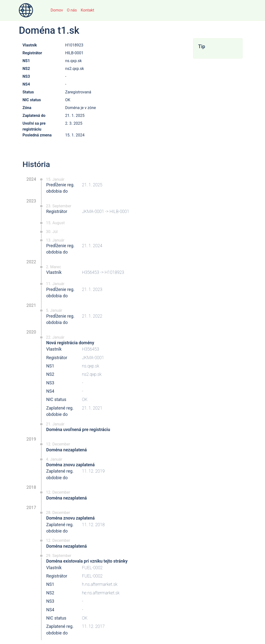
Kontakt (87, 10)
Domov (57, 10)
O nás (72, 10)
